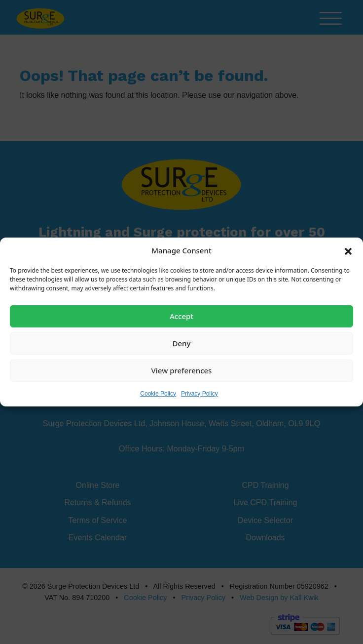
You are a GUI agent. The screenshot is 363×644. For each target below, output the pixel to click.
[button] (348, 250)
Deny (182, 343)
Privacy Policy (200, 393)
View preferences (182, 370)
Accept (181, 316)
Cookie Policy (158, 393)
